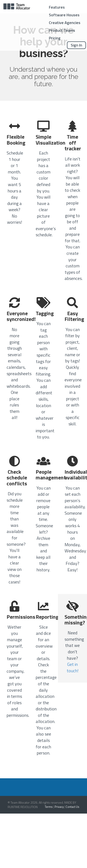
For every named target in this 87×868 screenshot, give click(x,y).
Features (57, 7)
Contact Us (72, 807)
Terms (49, 807)
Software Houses (64, 15)
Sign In (76, 45)
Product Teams (62, 30)
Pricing (55, 38)
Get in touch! (73, 667)
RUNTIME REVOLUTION (23, 807)
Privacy (59, 807)
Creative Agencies (65, 23)
